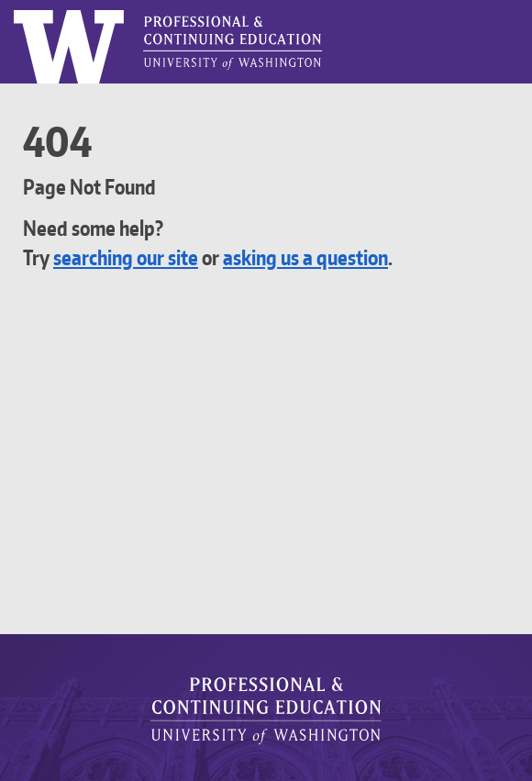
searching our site (137, 257)
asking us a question (338, 257)
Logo (15, 11)
